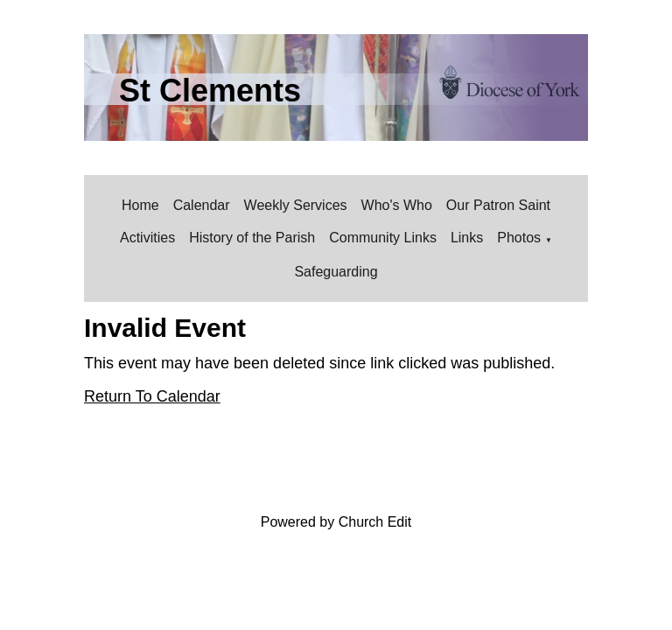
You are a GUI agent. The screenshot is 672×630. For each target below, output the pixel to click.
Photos (519, 238)
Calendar (202, 205)
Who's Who (397, 205)
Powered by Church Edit (336, 522)
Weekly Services (296, 205)
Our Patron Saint (498, 205)
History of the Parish (252, 238)
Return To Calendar (152, 396)
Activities (147, 238)
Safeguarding (336, 272)
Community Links (383, 238)
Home (140, 205)
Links (467, 238)
